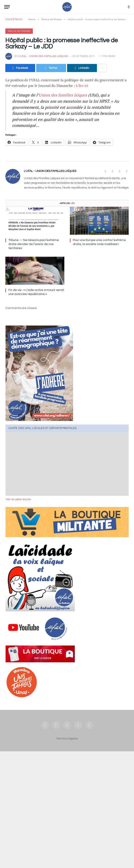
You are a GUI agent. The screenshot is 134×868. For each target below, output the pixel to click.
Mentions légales (67, 739)
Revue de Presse (19, 31)
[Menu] (7, 7)
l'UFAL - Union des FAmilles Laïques (43, 56)
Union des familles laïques (63, 95)
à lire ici (82, 86)
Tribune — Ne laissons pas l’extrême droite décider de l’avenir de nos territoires (34, 244)
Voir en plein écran (18, 499)
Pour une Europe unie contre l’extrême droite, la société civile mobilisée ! (99, 242)
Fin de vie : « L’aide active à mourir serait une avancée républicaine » (36, 292)
